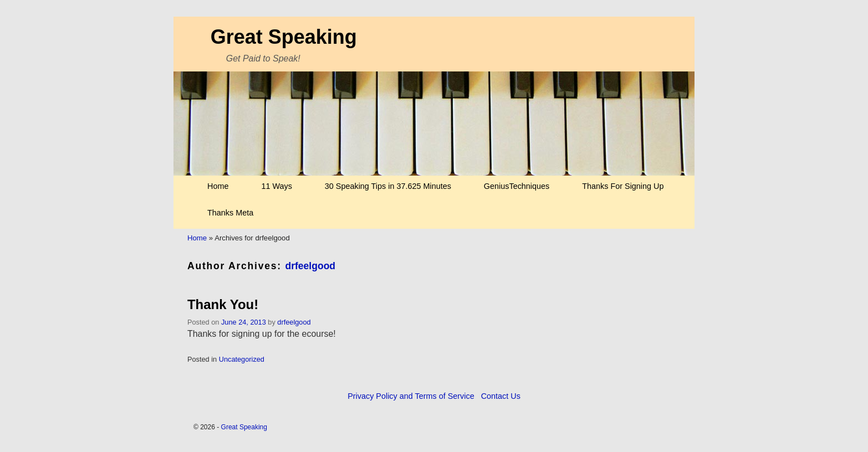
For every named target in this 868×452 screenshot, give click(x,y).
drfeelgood (310, 266)
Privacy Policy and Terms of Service (411, 396)
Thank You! (223, 304)
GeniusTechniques (517, 186)
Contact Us (501, 396)
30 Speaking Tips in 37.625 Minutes (388, 186)
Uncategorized (242, 359)
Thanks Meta (230, 213)
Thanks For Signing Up (623, 186)
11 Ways (276, 186)
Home (218, 186)
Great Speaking (284, 37)
